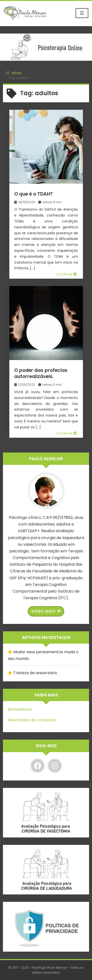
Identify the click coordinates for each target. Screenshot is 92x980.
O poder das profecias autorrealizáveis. (41, 373)
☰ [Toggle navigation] (82, 13)
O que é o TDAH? (33, 194)
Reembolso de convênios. (32, 720)
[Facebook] (38, 766)
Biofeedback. (20, 709)
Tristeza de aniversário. (35, 673)
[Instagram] (55, 766)
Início (17, 73)
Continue (67, 274)
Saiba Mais (46, 611)
